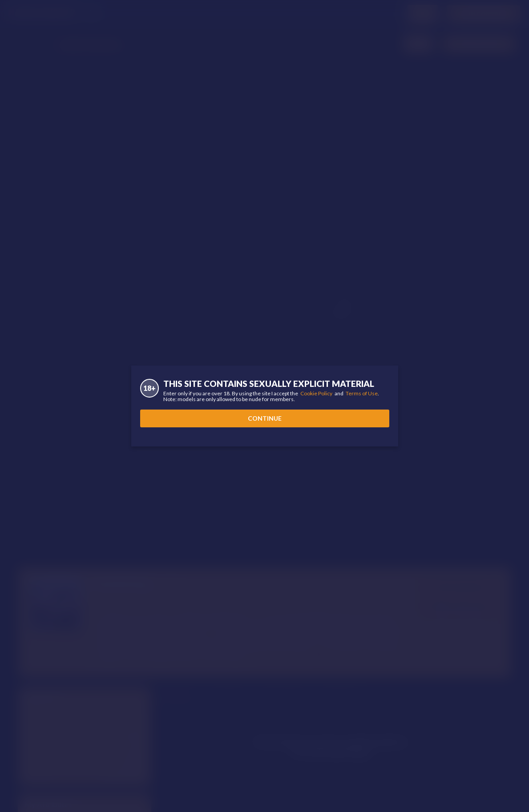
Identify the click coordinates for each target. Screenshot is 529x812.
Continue (265, 418)
